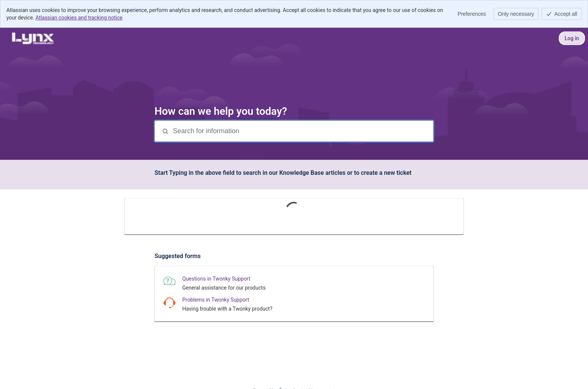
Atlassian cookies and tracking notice (79, 18)
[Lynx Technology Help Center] (33, 38)
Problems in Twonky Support (216, 300)
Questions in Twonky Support (216, 279)
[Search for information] (302, 131)
